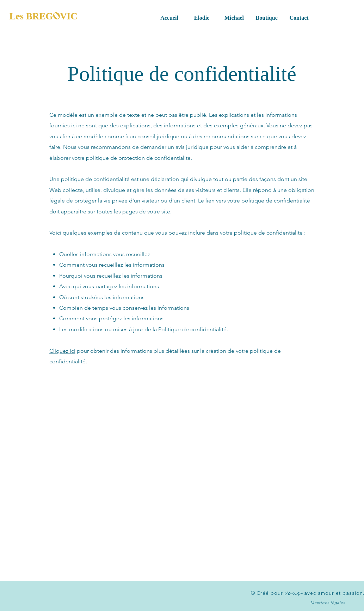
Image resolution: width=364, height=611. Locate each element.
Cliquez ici (62, 351)
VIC (69, 16)
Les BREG (31, 16)
